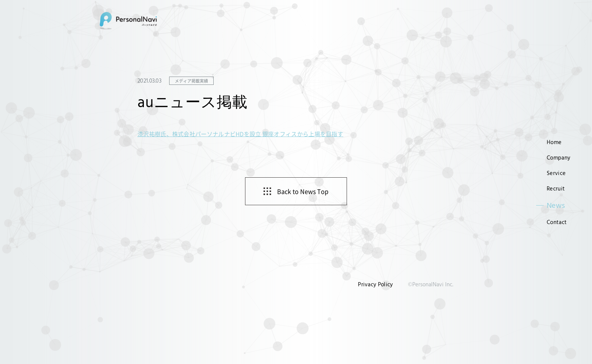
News (556, 205)
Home (554, 142)
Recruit (556, 188)
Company (558, 157)
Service (556, 173)
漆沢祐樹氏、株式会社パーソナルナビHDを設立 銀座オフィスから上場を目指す (240, 134)
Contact (557, 222)
